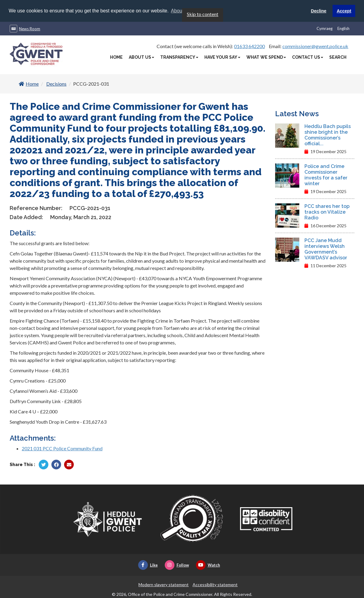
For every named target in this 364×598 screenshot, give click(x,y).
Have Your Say (222, 57)
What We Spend (266, 57)
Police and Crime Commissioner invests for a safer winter (326, 175)
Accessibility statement (215, 584)
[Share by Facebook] (56, 464)
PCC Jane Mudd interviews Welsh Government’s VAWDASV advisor (326, 249)
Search (338, 57)
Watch (208, 565)
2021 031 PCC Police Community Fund (62, 448)
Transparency (179, 57)
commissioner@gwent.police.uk (315, 46)
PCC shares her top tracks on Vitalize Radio (327, 212)
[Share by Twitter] (44, 464)
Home (116, 57)
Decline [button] (318, 11)
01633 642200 (249, 46)
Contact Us (308, 57)
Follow (177, 565)
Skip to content (203, 14)
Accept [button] (344, 11)
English (343, 28)
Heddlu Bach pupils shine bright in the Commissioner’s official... (328, 135)
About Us (141, 57)
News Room (30, 28)
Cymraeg (325, 28)
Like (148, 565)
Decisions (56, 83)
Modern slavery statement (164, 584)
